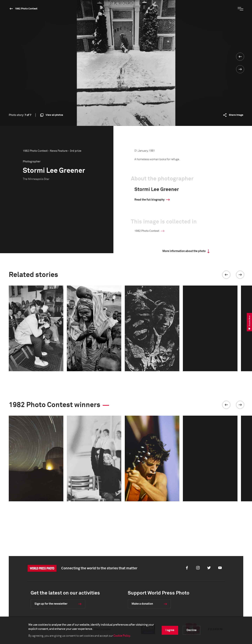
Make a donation (142, 604)
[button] (226, 275)
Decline (192, 630)
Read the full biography (149, 200)
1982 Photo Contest (26, 9)
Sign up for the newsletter (51, 604)
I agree (170, 630)
